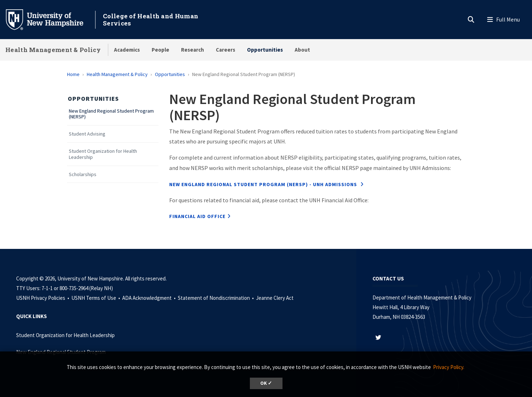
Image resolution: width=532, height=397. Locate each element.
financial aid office (197, 216)
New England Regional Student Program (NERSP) (111, 114)
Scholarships (83, 174)
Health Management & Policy (53, 50)
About (302, 50)
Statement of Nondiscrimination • (216, 298)
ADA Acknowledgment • (149, 298)
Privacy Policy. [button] (449, 367)
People (160, 50)
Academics (127, 50)
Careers (225, 50)
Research (193, 50)
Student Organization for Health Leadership (103, 154)
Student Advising (87, 134)
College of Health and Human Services (151, 20)
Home (73, 74)
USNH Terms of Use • (96, 298)
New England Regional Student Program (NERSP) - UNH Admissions (264, 184)
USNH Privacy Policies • (43, 298)
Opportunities (265, 50)
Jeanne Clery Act (275, 298)
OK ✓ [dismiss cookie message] (266, 383)
